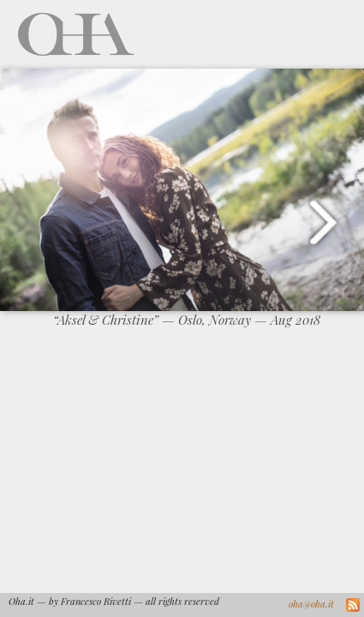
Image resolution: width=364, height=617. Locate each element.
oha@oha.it (311, 604)
